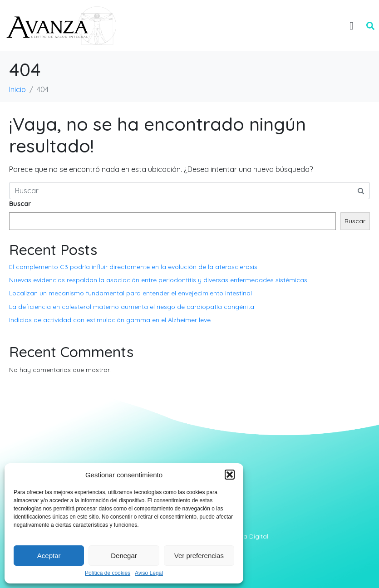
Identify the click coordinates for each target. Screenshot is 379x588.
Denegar (124, 556)
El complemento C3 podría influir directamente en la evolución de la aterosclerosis (133, 267)
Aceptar (49, 556)
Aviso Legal (149, 573)
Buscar (20, 204)
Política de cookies (108, 573)
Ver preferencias (199, 556)
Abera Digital (249, 536)
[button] (230, 475)
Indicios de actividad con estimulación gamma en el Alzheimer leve (110, 320)
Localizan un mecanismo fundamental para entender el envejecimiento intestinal (130, 293)
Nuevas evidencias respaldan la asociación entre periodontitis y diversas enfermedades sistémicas (158, 280)
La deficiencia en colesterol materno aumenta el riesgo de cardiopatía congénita (132, 307)
